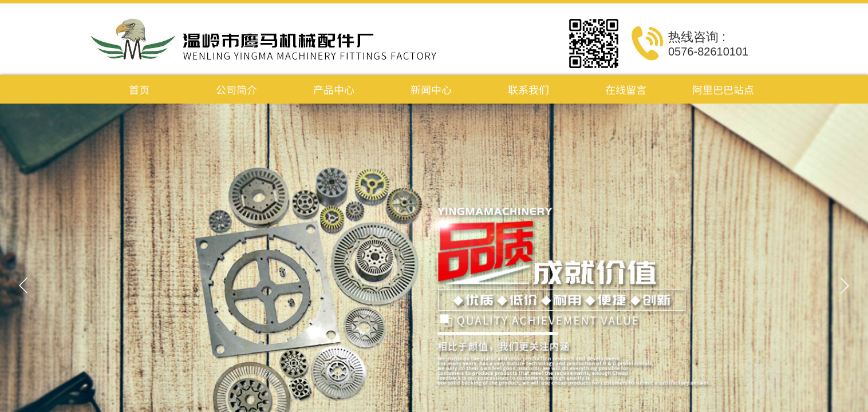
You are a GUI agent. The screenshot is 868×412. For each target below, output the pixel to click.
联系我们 (528, 89)
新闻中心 (431, 89)
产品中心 (334, 89)
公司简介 (236, 89)
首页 (139, 89)
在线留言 (626, 89)
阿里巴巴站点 (723, 89)
